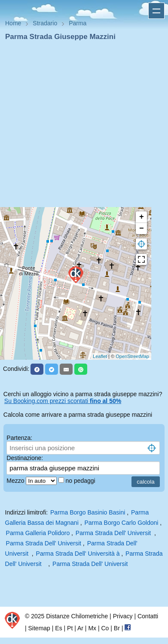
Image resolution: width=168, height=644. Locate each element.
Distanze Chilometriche (77, 616)
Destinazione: (25, 458)
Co (105, 628)
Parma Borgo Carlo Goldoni (121, 523)
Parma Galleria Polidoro (38, 533)
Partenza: (19, 438)
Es (58, 628)
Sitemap (39, 628)
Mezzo (16, 481)
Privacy (123, 616)
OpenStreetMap (132, 356)
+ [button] (142, 217)
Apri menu (156, 11)
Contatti (148, 616)
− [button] (142, 229)
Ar (80, 628)
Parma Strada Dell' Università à (79, 554)
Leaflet (100, 356)
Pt (70, 628)
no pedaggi (81, 481)
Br (117, 628)
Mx (92, 628)
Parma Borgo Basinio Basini (88, 512)
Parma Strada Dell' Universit (114, 533)
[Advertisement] (81, 127)
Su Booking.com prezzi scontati (63, 401)
